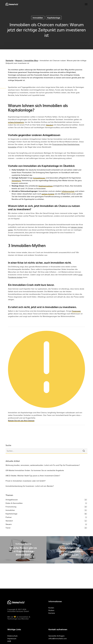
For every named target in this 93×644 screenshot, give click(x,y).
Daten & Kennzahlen (14, 503)
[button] (86, 4)
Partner (9, 517)
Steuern (9, 524)
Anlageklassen (12, 500)
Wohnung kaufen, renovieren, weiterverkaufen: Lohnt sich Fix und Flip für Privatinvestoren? (43, 465)
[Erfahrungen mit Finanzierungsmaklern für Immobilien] (70, 550)
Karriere (52, 613)
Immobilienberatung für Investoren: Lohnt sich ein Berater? (30, 486)
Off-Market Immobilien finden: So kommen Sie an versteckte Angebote (35, 470)
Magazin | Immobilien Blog (27, 60)
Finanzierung (11, 507)
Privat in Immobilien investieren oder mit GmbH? (26, 481)
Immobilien (38, 18)
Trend (8, 528)
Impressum (12, 638)
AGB (9, 641)
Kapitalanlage (54, 18)
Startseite (9, 60)
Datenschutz (12, 636)
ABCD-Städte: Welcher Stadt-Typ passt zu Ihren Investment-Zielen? (33, 476)
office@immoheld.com (58, 638)
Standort (9, 521)
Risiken (51, 610)
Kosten (51, 608)
